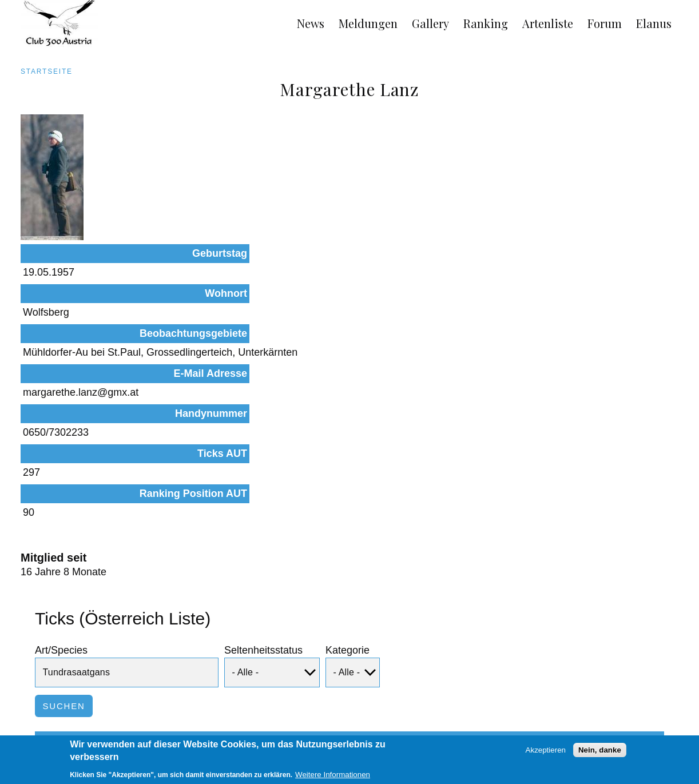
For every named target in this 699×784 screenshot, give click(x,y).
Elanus (654, 23)
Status (208, 620)
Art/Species (61, 518)
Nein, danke (600, 754)
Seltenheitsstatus (263, 518)
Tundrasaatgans (92, 663)
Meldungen (368, 23)
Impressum (63, 734)
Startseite (47, 71)
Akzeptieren (546, 754)
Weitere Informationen (333, 779)
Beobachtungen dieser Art (581, 663)
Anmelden (669, 734)
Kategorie (347, 518)
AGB (16, 734)
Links (111, 734)
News (311, 23)
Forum (605, 23)
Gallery (430, 23)
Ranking (486, 23)
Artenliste (548, 23)
